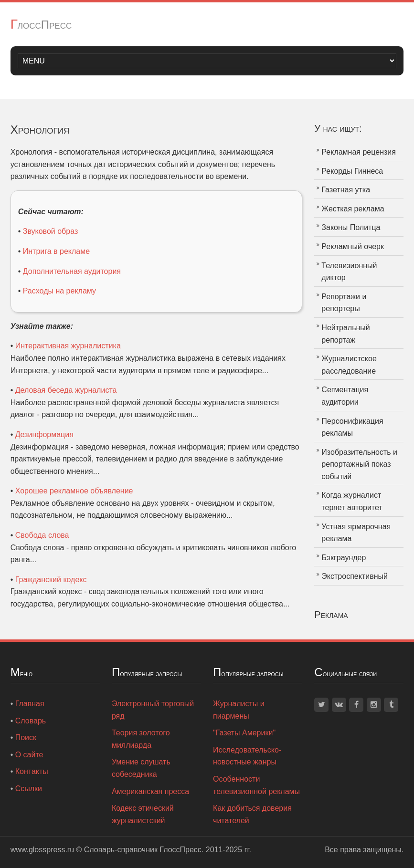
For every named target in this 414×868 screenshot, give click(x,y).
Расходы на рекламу (59, 291)
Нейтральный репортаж (345, 334)
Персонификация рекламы (352, 427)
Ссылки (29, 789)
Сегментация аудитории (345, 396)
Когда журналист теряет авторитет (352, 501)
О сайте (29, 755)
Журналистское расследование (349, 365)
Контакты (32, 771)
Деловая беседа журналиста (66, 390)
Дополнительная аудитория (72, 271)
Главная (30, 704)
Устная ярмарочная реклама (356, 533)
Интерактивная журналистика (68, 346)
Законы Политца (351, 227)
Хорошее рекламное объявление (74, 491)
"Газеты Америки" (244, 733)
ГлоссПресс (41, 25)
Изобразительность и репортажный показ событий (359, 464)
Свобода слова (42, 535)
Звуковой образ (51, 231)
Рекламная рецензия (359, 152)
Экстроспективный (355, 576)
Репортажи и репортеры (344, 303)
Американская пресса (150, 791)
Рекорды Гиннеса (352, 171)
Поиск (26, 737)
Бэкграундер (344, 558)
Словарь (31, 721)
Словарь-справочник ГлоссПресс (143, 850)
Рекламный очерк (353, 246)
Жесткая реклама (353, 209)
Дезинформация (44, 434)
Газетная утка (346, 190)
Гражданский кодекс (51, 580)
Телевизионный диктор (349, 272)
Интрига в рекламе (56, 251)
